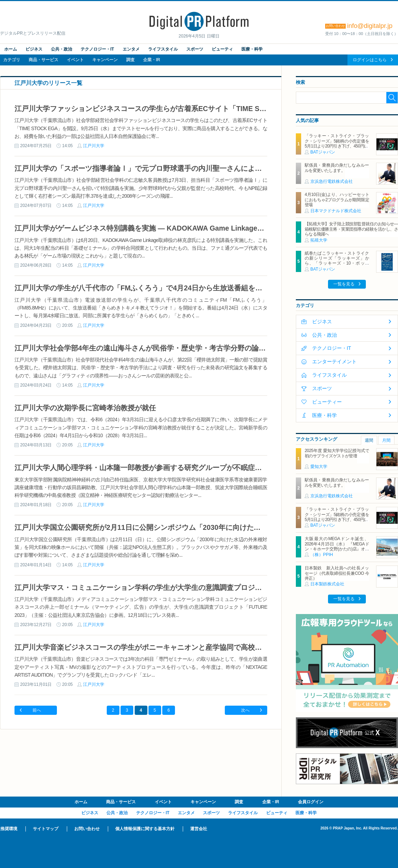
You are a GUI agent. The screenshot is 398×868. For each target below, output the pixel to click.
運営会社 (199, 829)
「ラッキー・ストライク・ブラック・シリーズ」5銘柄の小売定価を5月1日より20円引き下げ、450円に (337, 141)
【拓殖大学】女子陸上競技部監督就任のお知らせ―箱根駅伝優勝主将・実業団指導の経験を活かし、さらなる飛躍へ (351, 229)
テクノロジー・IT (97, 49)
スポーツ (195, 49)
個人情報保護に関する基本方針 (145, 829)
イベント (75, 60)
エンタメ (131, 49)
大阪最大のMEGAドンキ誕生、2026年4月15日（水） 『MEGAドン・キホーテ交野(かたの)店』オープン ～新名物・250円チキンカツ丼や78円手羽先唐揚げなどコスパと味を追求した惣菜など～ (337, 551)
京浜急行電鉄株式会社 (332, 181)
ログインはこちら (370, 60)
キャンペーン (105, 60)
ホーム (11, 49)
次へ (245, 710)
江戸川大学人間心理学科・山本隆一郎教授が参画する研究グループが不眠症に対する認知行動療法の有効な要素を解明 (202, 468)
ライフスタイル (163, 49)
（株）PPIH (322, 555)
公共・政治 (62, 49)
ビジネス (34, 49)
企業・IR (152, 60)
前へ (37, 710)
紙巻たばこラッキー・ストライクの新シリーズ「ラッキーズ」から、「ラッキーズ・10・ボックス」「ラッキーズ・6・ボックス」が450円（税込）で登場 (337, 264)
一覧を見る (344, 284)
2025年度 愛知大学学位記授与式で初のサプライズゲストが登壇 (337, 453)
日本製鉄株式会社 (327, 584)
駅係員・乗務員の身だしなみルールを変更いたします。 (337, 168)
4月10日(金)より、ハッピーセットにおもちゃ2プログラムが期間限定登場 (337, 200)
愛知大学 (319, 467)
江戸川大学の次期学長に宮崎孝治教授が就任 (85, 408)
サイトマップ (46, 829)
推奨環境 (9, 829)
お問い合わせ (87, 829)
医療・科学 (252, 49)
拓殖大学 (319, 240)
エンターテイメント (334, 361)
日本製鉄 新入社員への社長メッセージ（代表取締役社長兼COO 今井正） (337, 573)
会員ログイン (311, 802)
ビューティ (222, 49)
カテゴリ (12, 60)
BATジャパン (323, 152)
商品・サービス (43, 60)
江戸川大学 (94, 146)
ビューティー (327, 402)
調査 (130, 60)
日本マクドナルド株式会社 (336, 211)
